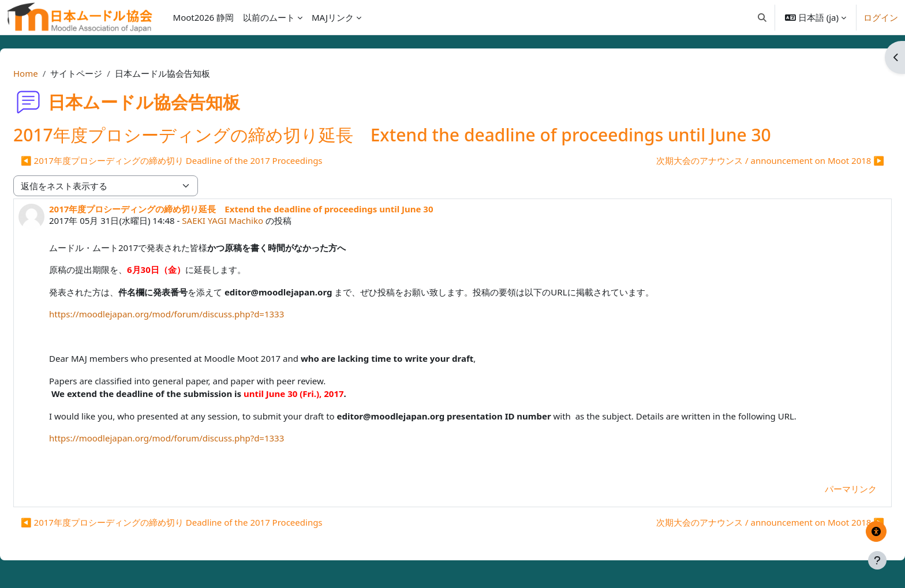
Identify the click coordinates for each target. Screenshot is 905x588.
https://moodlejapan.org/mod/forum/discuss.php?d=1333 (194, 314)
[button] (762, 17)
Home (53, 73)
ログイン (881, 17)
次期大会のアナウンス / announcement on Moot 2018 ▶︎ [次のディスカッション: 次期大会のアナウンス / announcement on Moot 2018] (743, 160)
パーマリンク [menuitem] (823, 489)
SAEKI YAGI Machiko (250, 220)
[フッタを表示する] (877, 560)
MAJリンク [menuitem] (333, 17)
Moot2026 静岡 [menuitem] (203, 17)
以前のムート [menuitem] (269, 17)
